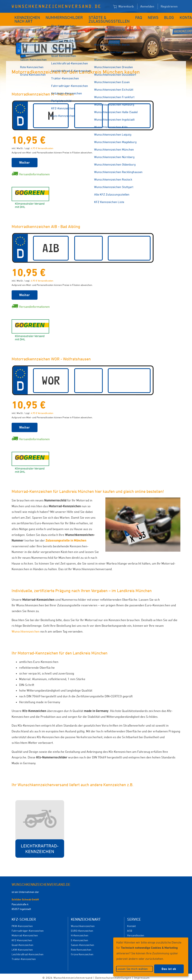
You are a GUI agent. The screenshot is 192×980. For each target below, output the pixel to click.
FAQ (128, 16)
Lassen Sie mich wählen (132, 969)
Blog (155, 16)
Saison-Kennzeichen (82, 943)
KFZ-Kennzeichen (22, 938)
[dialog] (151, 957)
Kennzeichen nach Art (25, 18)
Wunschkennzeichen (26, 630)
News (141, 16)
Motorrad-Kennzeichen (25, 933)
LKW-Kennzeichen (22, 948)
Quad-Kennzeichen (22, 943)
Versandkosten (136, 933)
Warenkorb (123, 7)
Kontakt (171, 16)
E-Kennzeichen (79, 938)
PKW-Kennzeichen (22, 924)
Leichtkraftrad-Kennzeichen (28, 952)
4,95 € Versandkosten (42, 146)
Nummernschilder (63, 16)
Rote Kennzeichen (81, 948)
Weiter (25, 161)
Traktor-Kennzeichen (24, 957)
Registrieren (169, 6)
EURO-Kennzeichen (82, 929)
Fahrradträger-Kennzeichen (28, 929)
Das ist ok (169, 969)
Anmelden (147, 6)
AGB (130, 929)
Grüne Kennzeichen (82, 952)
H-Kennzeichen (80, 933)
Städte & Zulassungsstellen (99, 18)
